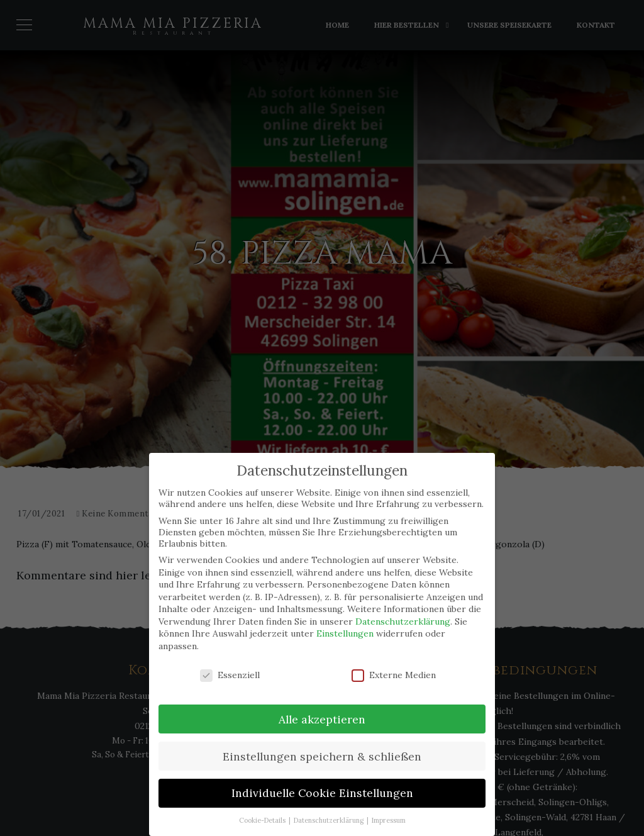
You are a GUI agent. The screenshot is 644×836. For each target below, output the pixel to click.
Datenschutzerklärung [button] (330, 820)
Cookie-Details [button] (263, 820)
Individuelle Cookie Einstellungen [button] (322, 793)
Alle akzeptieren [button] (322, 719)
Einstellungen (345, 633)
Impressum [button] (389, 820)
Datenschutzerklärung (403, 621)
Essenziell (230, 675)
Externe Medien (394, 675)
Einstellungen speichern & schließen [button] (322, 756)
